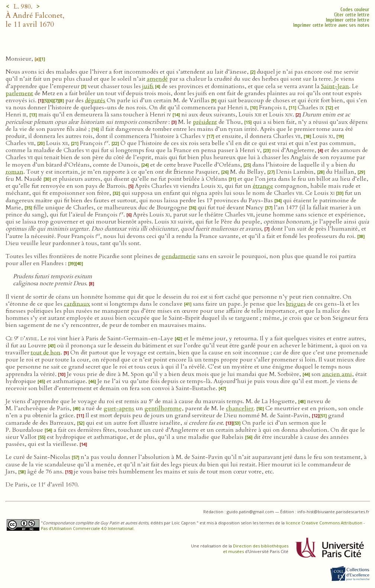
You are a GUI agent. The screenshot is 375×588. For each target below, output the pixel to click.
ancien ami (337, 374)
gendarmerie (179, 256)
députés (95, 100)
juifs (148, 86)
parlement (19, 93)
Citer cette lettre (352, 15)
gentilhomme (163, 408)
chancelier (240, 408)
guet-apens (119, 408)
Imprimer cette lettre (348, 20)
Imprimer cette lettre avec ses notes (331, 25)
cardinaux (77, 304)
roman (14, 172)
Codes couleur (355, 9)
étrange (263, 186)
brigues (296, 304)
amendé (157, 79)
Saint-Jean (335, 86)
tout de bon (46, 353)
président (205, 122)
